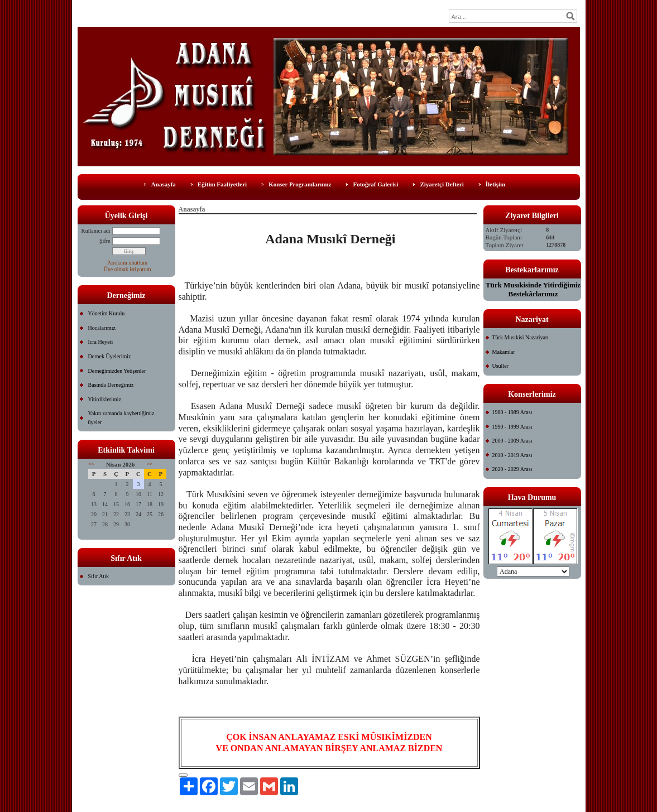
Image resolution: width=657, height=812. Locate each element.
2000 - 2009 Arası (512, 441)
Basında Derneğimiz (111, 385)
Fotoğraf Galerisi (375, 184)
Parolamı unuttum (127, 263)
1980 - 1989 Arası (512, 412)
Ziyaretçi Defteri (442, 184)
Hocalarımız (102, 328)
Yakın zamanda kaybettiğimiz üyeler (121, 418)
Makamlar (504, 352)
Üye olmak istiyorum (128, 269)
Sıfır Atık (99, 576)
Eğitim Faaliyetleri (222, 184)
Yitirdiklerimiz (105, 399)
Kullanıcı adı (96, 231)
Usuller (500, 366)
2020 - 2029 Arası (512, 469)
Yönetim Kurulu (107, 313)
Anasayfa (164, 184)
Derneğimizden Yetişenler (117, 371)
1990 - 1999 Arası (512, 427)
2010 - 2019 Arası (512, 455)
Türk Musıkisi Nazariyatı (521, 337)
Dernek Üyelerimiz (110, 356)
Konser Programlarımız (300, 184)
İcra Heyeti (101, 342)
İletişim (495, 184)
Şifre (105, 241)
